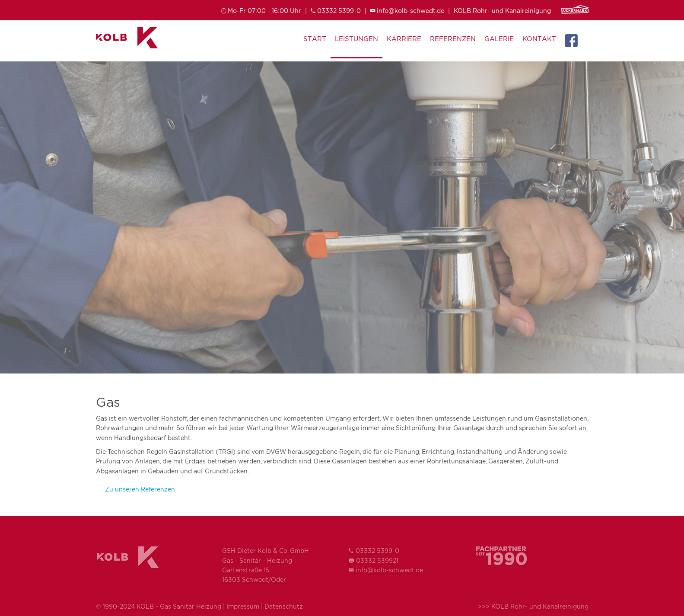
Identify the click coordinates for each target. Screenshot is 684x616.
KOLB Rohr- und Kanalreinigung (502, 11)
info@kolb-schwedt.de (410, 11)
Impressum (243, 606)
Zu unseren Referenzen (140, 489)
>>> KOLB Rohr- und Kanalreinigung (533, 606)
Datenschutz (284, 606)
